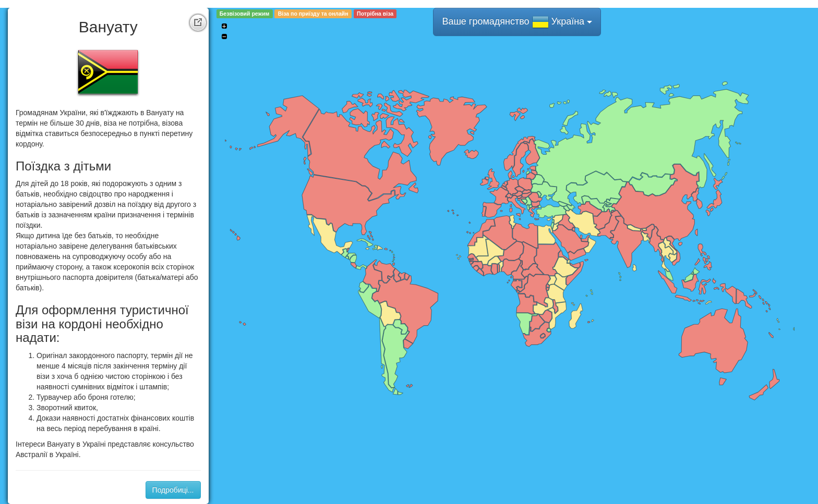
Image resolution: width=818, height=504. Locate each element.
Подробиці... (173, 490)
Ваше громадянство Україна (517, 22)
